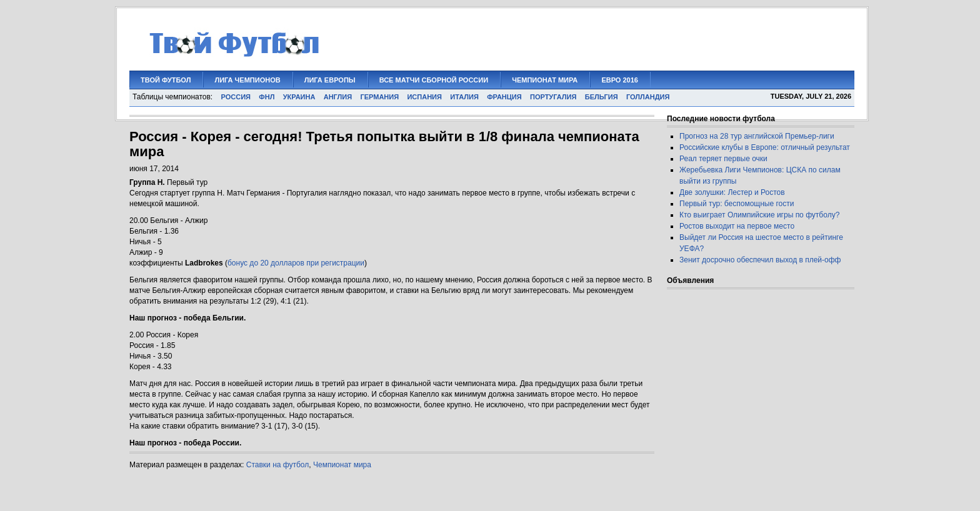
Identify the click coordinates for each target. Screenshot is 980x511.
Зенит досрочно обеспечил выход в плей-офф (760, 260)
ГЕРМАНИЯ (379, 97)
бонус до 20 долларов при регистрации (296, 263)
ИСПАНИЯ (424, 97)
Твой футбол (166, 80)
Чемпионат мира (342, 465)
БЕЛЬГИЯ (602, 97)
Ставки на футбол (278, 465)
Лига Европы (330, 80)
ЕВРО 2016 (620, 80)
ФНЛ (267, 97)
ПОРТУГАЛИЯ (553, 97)
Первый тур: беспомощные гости (737, 204)
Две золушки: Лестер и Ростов (732, 192)
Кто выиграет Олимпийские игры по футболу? (759, 215)
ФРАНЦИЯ (504, 97)
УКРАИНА (299, 97)
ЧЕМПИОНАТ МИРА (545, 80)
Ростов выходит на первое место (737, 226)
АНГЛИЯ (338, 97)
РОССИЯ (236, 97)
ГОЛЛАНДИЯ (648, 97)
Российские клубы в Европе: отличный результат (765, 147)
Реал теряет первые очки (723, 159)
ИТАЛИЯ (464, 97)
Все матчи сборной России (434, 80)
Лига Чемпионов (247, 80)
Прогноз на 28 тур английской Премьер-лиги (757, 136)
